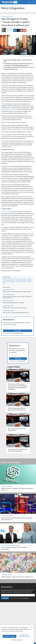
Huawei (24, 280)
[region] (17, 634)
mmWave (29, 280)
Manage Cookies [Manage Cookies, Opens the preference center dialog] (17, 640)
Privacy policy (20, 333)
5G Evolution (10, 279)
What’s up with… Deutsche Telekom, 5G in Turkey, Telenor (17, 292)
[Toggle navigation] (33, 2)
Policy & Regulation (13, 8)
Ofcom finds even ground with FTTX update (13, 303)
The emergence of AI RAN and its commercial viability (17, 450)
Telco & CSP (19, 282)
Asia (4, 280)
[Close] (32, 627)
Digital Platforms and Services (10, 545)
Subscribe (18, 331)
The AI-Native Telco (9, 290)
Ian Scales (11, 29)
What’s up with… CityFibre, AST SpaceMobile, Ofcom (16, 313)
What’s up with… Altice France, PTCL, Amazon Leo (17, 577)
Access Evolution (18, 279)
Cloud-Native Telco (10, 280)
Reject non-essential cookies (24, 636)
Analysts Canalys (6, 212)
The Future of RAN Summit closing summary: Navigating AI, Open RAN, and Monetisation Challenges (18, 387)
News (4, 282)
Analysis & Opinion (27, 279)
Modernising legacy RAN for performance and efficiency (17, 409)
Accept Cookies (10, 636)
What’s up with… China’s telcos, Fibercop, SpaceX (15, 308)
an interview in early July (9, 109)
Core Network (19, 280)
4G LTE (5, 279)
